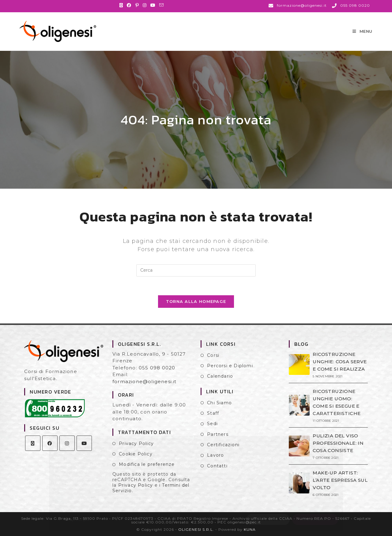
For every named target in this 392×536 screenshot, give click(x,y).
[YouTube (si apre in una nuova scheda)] (153, 5)
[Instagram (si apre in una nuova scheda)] (145, 5)
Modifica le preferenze (147, 464)
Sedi (212, 424)
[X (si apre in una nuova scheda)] (122, 5)
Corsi (213, 355)
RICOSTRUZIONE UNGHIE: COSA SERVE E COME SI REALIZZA (340, 362)
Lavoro (215, 455)
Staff (213, 413)
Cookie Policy (136, 454)
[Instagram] (67, 443)
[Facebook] (50, 443)
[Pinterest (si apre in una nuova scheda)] (137, 5)
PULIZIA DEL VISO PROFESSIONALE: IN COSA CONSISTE (338, 443)
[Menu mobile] (362, 31)
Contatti (217, 466)
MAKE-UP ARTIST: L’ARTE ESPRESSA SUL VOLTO (340, 480)
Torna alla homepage (196, 301)
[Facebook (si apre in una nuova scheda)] (129, 5)
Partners (218, 434)
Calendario (220, 376)
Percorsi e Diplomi (230, 366)
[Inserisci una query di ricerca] (196, 270)
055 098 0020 (157, 368)
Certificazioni (223, 445)
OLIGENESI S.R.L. (196, 529)
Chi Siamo (219, 403)
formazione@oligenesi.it (145, 381)
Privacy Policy (136, 444)
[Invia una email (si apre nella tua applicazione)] (162, 5)
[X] (33, 443)
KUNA (250, 529)
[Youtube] (84, 443)
